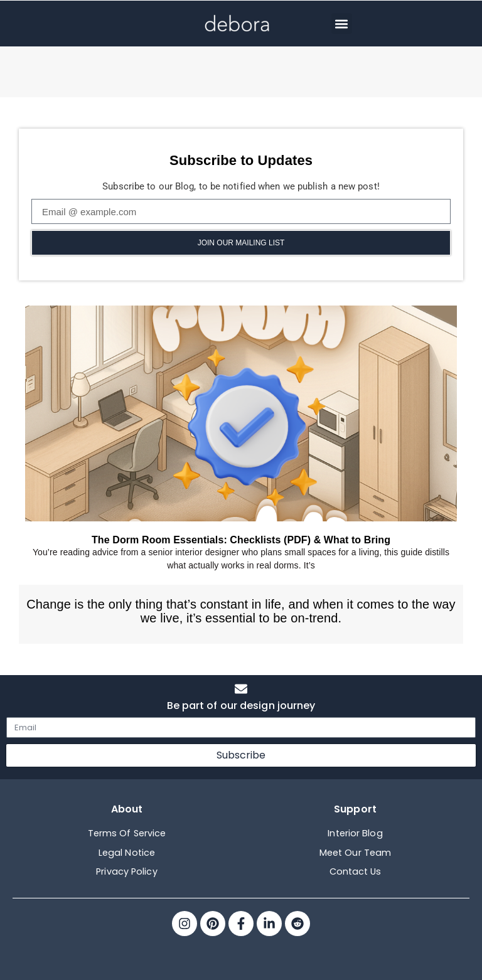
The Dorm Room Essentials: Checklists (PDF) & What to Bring (241, 540)
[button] (342, 24)
